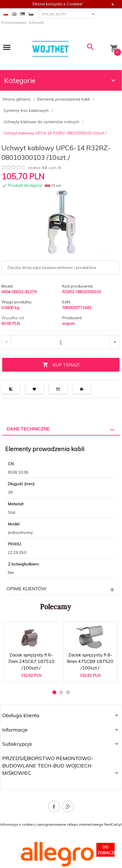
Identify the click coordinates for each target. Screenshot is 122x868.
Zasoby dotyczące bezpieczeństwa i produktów (52, 267)
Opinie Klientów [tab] (26, 589)
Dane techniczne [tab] (28, 429)
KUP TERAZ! (61, 365)
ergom (68, 323)
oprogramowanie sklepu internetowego (70, 824)
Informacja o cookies (17, 824)
